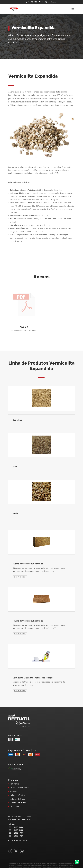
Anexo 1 (24, 327)
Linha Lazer (15, 807)
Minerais (14, 791)
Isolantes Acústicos (18, 803)
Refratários (15, 784)
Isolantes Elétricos (17, 799)
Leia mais (20, 577)
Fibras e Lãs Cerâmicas (19, 788)
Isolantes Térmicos (18, 795)
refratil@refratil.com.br (18, 841)
